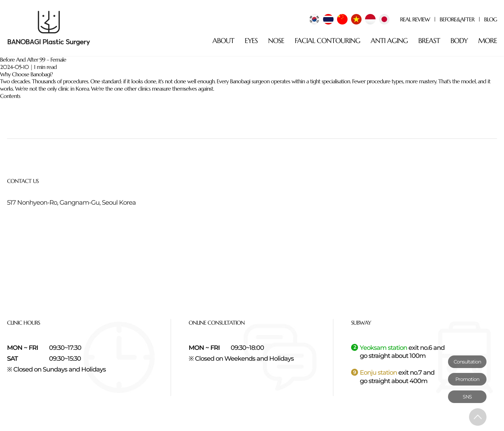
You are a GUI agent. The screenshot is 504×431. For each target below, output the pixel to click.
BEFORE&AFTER (457, 19)
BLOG (491, 19)
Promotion (467, 379)
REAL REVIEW (415, 19)
